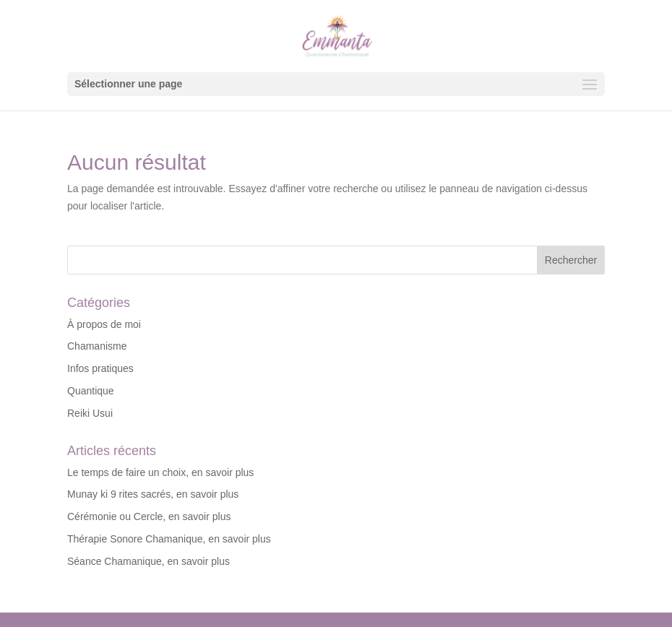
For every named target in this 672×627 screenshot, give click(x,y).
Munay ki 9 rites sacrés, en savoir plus (153, 494)
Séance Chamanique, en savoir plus (148, 561)
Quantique (91, 391)
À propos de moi (104, 324)
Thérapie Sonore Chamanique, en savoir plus (169, 539)
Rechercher (571, 260)
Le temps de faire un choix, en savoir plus (160, 472)
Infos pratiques (100, 368)
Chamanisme (97, 346)
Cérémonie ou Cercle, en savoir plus (149, 516)
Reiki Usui (90, 413)
